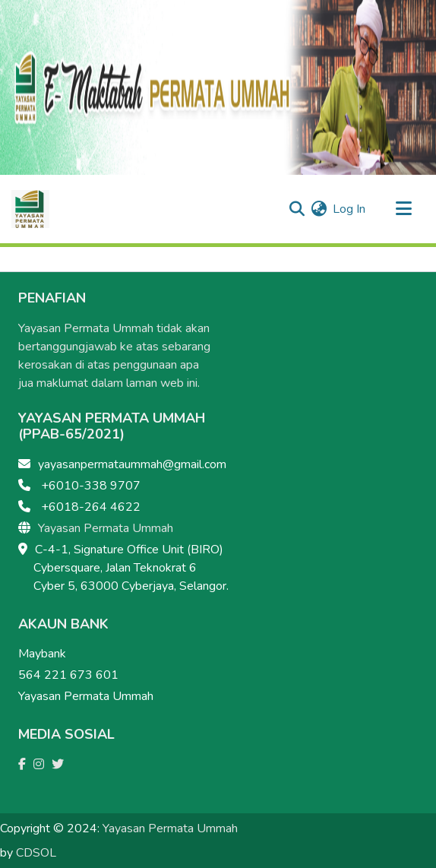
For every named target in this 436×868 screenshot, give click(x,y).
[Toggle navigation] (403, 209)
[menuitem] (319, 209)
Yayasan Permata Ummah (106, 528)
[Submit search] (297, 209)
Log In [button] (350, 209)
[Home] (30, 209)
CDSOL (36, 853)
